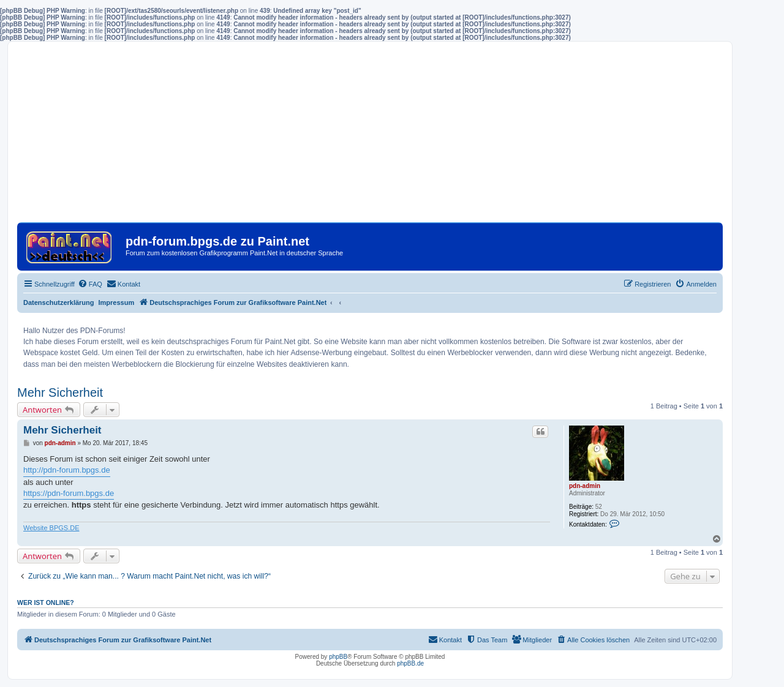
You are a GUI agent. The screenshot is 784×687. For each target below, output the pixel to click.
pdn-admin (585, 486)
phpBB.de (410, 663)
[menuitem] (90, 284)
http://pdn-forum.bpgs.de (67, 470)
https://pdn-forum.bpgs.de (69, 493)
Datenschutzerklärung (59, 302)
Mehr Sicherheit (60, 392)
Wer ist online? (46, 603)
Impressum (117, 302)
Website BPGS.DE (51, 528)
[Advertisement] (370, 137)
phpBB (338, 657)
